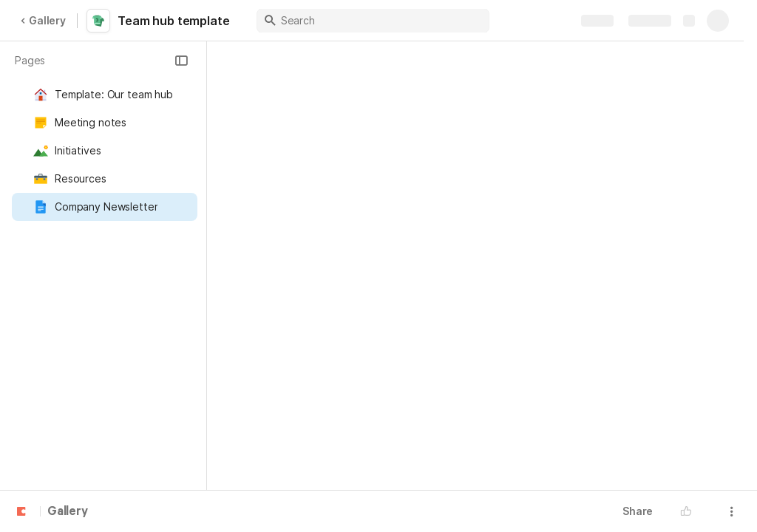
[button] (181, 61)
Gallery (43, 20)
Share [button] (638, 511)
